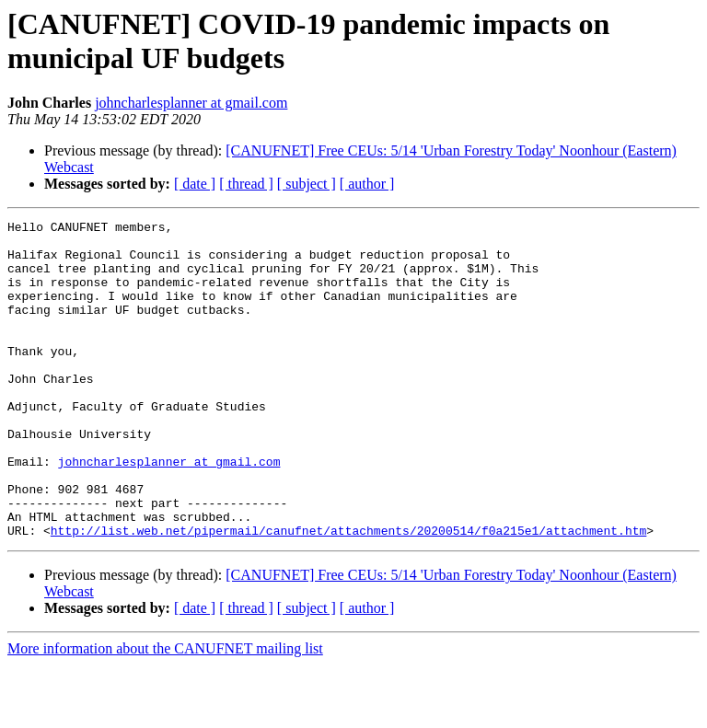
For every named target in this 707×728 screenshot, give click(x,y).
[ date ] (195, 184)
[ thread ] (246, 184)
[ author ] (367, 184)
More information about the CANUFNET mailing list (165, 712)
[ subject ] (307, 184)
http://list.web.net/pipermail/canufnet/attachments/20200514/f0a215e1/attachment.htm (348, 594)
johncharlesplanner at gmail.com (191, 103)
